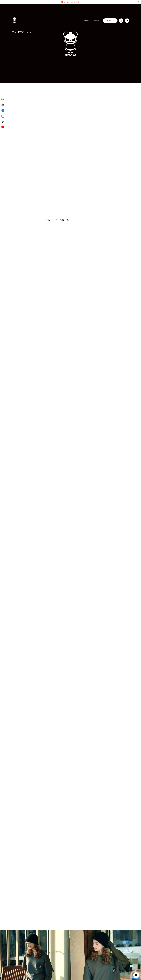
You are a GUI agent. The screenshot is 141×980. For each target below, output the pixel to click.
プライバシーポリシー (18, 923)
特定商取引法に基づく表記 (34, 923)
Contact (96, 21)
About (87, 21)
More (87, 796)
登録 (71, 905)
